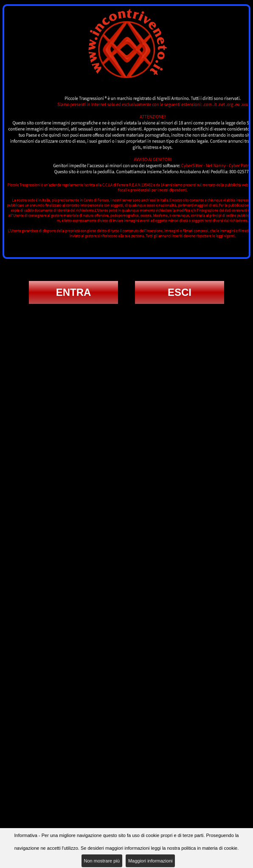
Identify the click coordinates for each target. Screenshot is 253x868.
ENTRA (74, 292)
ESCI (180, 292)
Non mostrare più (102, 861)
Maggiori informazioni (150, 861)
